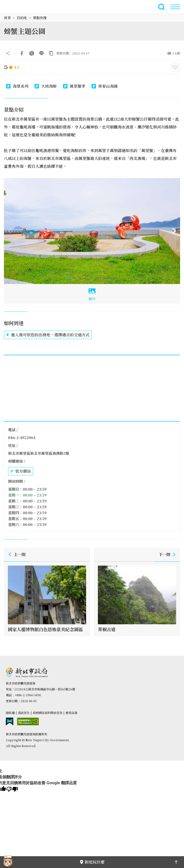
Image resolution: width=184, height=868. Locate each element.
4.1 (11, 67)
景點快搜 (40, 18)
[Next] (174, 231)
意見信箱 (71, 713)
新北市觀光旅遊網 (16, 7)
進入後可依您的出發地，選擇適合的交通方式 (48, 335)
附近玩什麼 (92, 862)
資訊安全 (24, 713)
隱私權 (10, 713)
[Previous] (10, 231)
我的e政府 (10, 721)
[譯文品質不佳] (12, 789)
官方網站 (21, 471)
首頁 (7, 18)
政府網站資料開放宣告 (48, 713)
